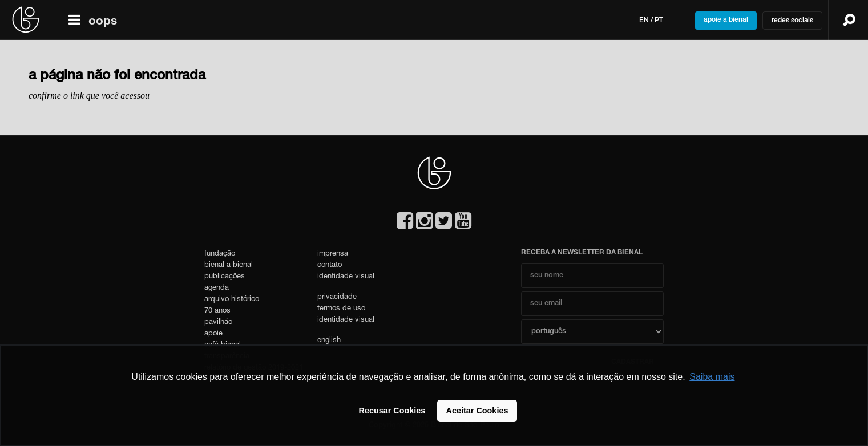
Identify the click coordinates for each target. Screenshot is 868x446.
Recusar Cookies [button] (392, 411)
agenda (217, 288)
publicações (225, 277)
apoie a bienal (726, 20)
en (644, 21)
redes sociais (792, 21)
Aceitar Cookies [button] (477, 411)
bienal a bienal (229, 265)
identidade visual (346, 277)
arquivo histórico (232, 300)
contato (330, 265)
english (329, 341)
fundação (220, 254)
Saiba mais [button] (712, 377)
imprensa (333, 254)
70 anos (217, 311)
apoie (213, 334)
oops (103, 22)
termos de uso (341, 309)
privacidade (337, 297)
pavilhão (218, 323)
